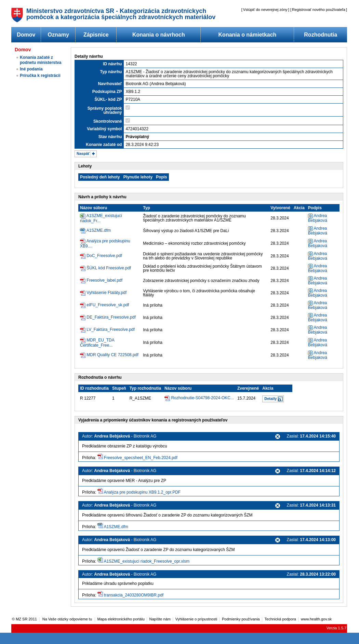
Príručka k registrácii (40, 76)
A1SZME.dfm (99, 230)
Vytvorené (280, 208)
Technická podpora (280, 619)
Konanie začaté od (104, 145)
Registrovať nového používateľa (319, 10)
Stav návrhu (110, 137)
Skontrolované (108, 121)
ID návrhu (112, 64)
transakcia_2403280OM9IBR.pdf (134, 595)
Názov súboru (94, 208)
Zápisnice (96, 35)
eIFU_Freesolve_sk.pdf (108, 305)
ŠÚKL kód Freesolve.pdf (109, 268)
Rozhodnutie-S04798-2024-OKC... (202, 398)
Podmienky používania (241, 619)
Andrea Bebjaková (318, 218)
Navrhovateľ (110, 84)
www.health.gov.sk (316, 619)
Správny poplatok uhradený (105, 110)
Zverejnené (248, 388)
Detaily (270, 399)
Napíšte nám (160, 619)
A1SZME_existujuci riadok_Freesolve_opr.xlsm (147, 561)
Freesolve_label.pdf (104, 280)
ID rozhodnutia (94, 388)
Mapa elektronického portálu (121, 619)
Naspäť (83, 153)
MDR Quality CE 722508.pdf (112, 355)
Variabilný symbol (104, 129)
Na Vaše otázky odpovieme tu (68, 619)
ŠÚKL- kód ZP (108, 99)
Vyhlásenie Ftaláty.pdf (107, 293)
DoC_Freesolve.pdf (104, 256)
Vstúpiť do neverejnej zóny (265, 10)
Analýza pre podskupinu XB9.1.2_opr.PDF (142, 492)
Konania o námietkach (248, 35)
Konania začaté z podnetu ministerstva (41, 60)
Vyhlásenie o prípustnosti (196, 619)
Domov (26, 35)
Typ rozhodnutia (145, 388)
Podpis (315, 208)
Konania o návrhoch (159, 35)
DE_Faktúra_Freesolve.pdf (111, 317)
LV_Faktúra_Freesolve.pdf (111, 330)
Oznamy (58, 35)
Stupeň (119, 388)
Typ (146, 208)
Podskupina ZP (107, 92)
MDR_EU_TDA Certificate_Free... (97, 343)
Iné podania (31, 69)
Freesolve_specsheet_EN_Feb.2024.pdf (141, 458)
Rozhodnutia (321, 35)
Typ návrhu (111, 72)
